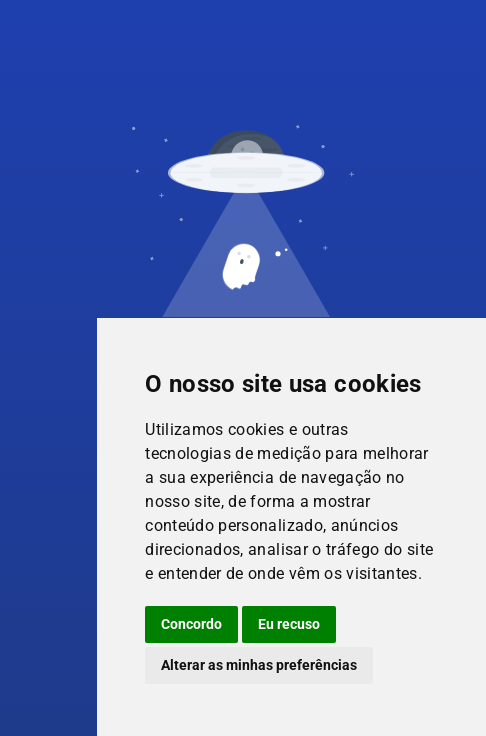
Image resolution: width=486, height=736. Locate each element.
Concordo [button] (191, 624)
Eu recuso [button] (289, 624)
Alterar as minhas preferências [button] (259, 665)
